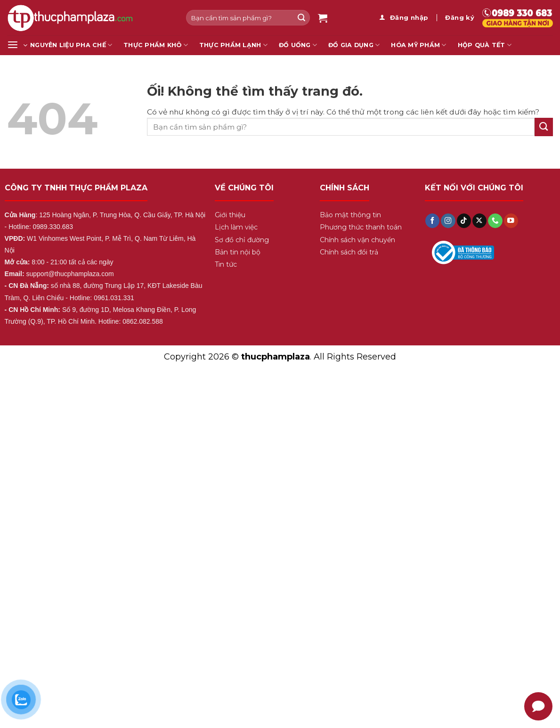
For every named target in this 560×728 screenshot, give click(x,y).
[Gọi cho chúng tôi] (495, 221)
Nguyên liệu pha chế (71, 45)
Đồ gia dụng (354, 45)
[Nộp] (301, 18)
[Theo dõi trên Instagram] (448, 221)
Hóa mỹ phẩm (418, 45)
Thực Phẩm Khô (156, 45)
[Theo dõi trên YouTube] (511, 221)
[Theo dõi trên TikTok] (464, 221)
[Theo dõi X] (479, 221)
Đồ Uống (298, 45)
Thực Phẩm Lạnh (233, 45)
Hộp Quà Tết (485, 45)
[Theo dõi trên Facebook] (432, 221)
